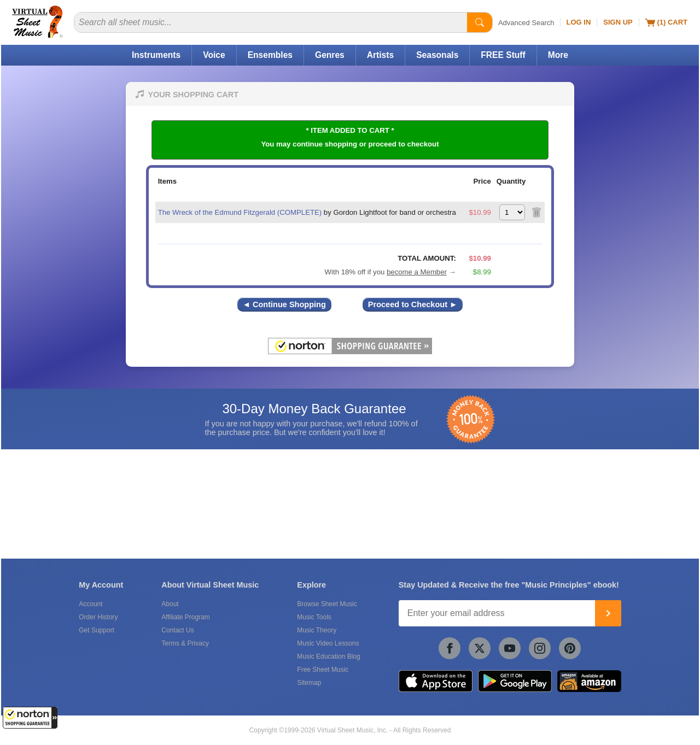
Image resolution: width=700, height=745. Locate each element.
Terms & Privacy (185, 643)
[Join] (608, 613)
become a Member (417, 272)
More (558, 55)
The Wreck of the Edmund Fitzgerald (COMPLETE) (240, 212)
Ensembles (270, 55)
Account (91, 604)
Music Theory (317, 630)
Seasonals (437, 55)
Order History (98, 617)
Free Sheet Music (323, 670)
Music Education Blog (328, 656)
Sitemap (309, 683)
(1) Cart (666, 22)
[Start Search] (480, 22)
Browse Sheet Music (327, 604)
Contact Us (177, 630)
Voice (214, 55)
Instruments (156, 55)
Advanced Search (526, 23)
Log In (579, 22)
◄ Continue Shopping (284, 304)
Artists (380, 55)
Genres (330, 55)
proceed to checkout (404, 144)
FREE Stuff (503, 55)
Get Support (97, 630)
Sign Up (618, 22)
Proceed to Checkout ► (413, 304)
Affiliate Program (185, 617)
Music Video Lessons (328, 643)
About (170, 604)
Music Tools (314, 617)
